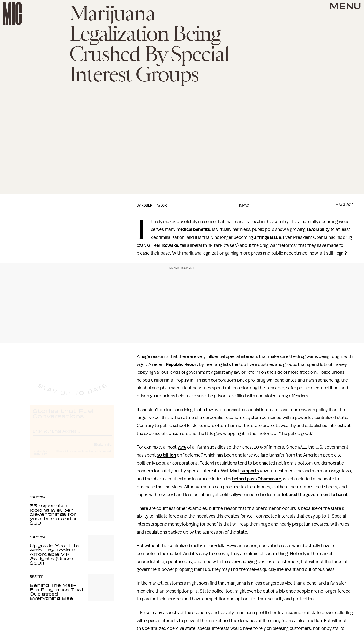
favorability (318, 229)
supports (250, 471)
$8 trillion (166, 455)
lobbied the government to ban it (315, 495)
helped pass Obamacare (257, 479)
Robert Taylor (154, 205)
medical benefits (193, 229)
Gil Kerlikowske (163, 245)
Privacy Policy (40, 458)
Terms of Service (98, 456)
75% (182, 447)
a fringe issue (268, 237)
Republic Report (182, 364)
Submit (103, 449)
